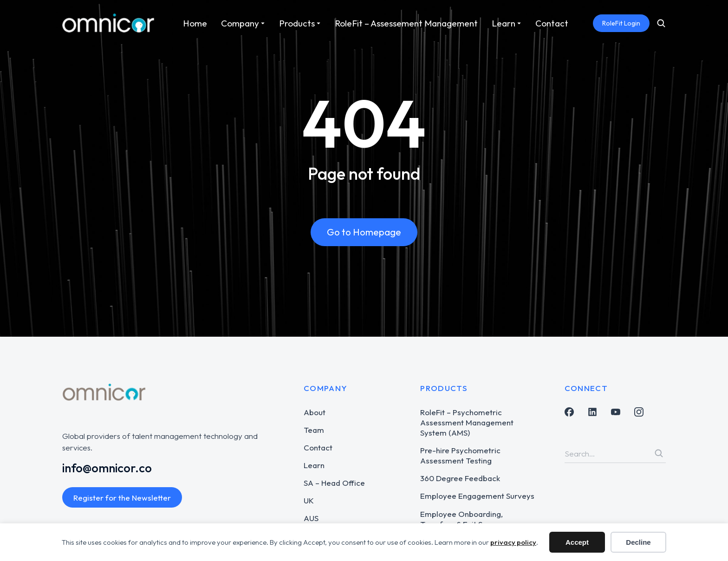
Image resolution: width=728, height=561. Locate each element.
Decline (638, 542)
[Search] (659, 453)
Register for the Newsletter (122, 498)
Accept (577, 542)
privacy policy (513, 542)
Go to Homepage (364, 232)
